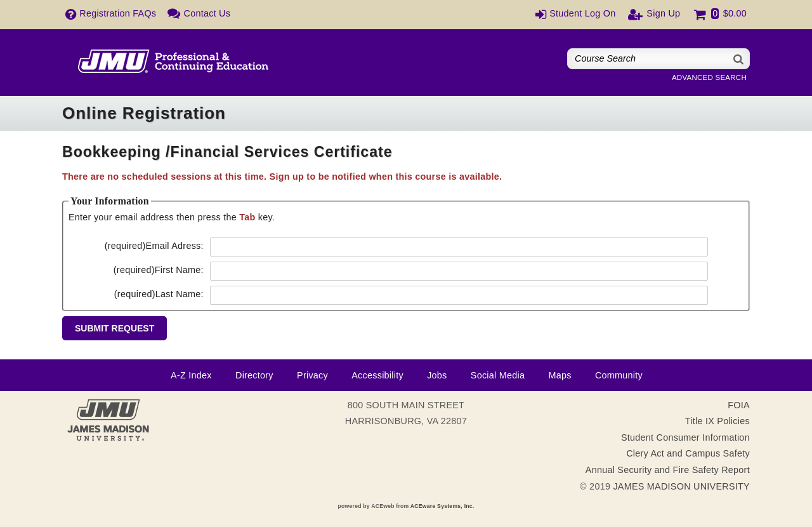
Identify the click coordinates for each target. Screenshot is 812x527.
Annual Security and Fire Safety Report (668, 470)
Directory (254, 375)
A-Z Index (191, 375)
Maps (560, 375)
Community (619, 375)
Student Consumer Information (685, 437)
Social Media (498, 375)
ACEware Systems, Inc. (442, 506)
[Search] (739, 59)
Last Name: (159, 294)
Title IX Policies (717, 421)
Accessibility (377, 375)
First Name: (159, 270)
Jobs (437, 375)
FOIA (739, 405)
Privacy (312, 375)
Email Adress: (154, 246)
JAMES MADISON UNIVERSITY (681, 486)
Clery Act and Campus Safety (688, 453)
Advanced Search (709, 77)
